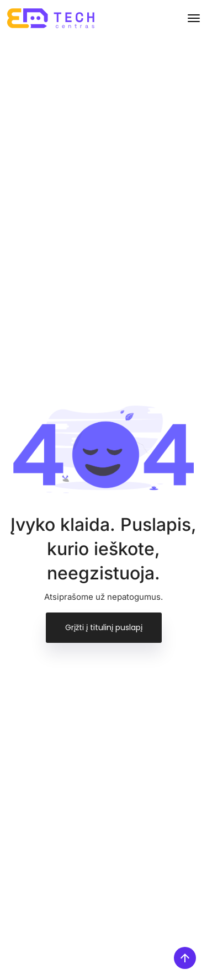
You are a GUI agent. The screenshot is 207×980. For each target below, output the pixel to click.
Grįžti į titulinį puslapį (104, 627)
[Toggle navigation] (194, 18)
